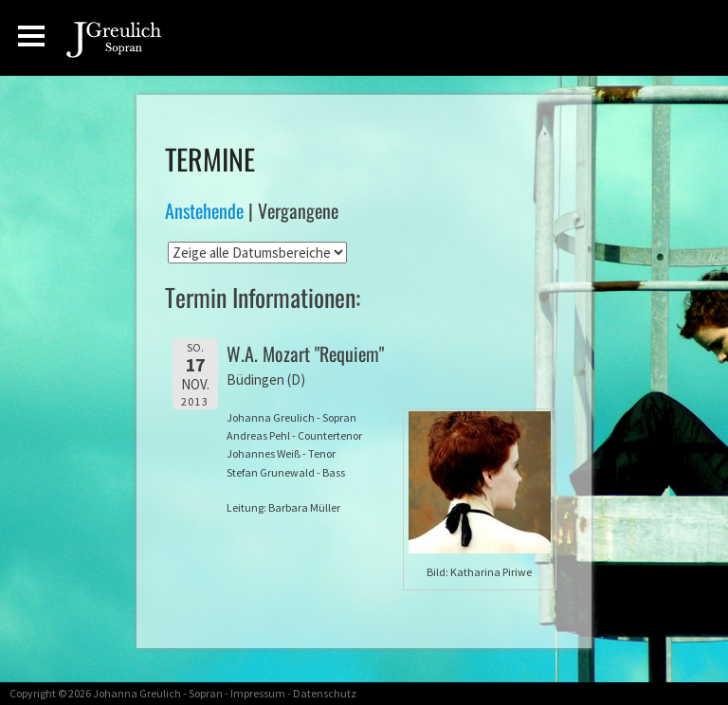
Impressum (258, 693)
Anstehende (204, 210)
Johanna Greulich (137, 693)
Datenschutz (325, 693)
